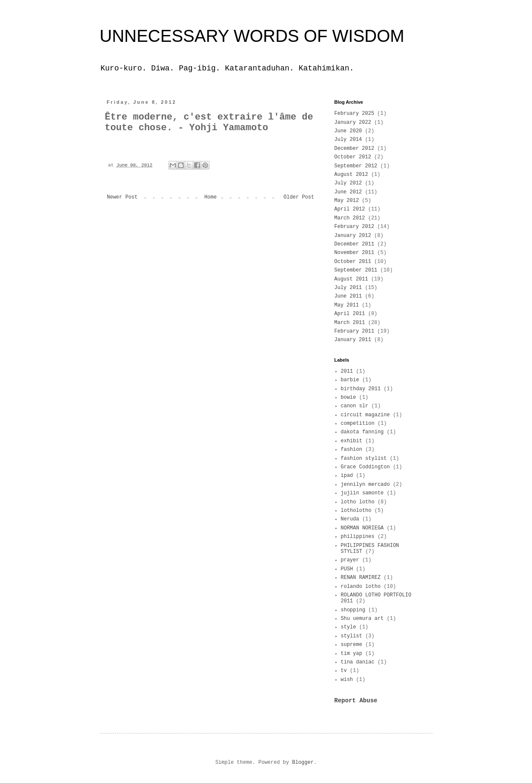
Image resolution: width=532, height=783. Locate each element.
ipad (347, 476)
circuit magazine (365, 415)
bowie (349, 397)
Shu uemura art (362, 619)
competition (358, 424)
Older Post (299, 197)
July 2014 (348, 140)
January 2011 (353, 340)
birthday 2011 (361, 389)
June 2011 (348, 296)
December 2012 (355, 149)
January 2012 (353, 236)
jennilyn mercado (365, 485)
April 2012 (350, 209)
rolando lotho (361, 587)
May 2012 (347, 201)
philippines (358, 537)
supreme (352, 645)
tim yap (352, 654)
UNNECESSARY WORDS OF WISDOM (252, 36)
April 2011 (350, 314)
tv (344, 671)
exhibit (352, 441)
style (349, 627)
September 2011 (356, 270)
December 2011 (355, 244)
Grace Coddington (365, 467)
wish (347, 680)
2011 (347, 371)
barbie (350, 380)
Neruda (350, 519)
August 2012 (351, 175)
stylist (352, 636)
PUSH (347, 569)
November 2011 (355, 253)
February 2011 (355, 331)
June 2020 (348, 131)
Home (211, 197)
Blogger (303, 763)
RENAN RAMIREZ (361, 578)
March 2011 (350, 323)
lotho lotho (358, 502)
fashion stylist (364, 459)
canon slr (355, 406)
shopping (353, 610)
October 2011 (353, 262)
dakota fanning (362, 432)
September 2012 (356, 166)
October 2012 (353, 157)
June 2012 (348, 192)
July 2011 (348, 288)
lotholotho (356, 511)
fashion (352, 450)
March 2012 (350, 218)
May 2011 (347, 305)
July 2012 (348, 183)
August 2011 (351, 279)
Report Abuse (356, 701)
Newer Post (122, 197)
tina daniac (358, 662)
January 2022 (353, 123)
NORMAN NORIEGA (362, 528)
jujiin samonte (362, 493)
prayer (350, 560)
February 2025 (355, 114)
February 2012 (355, 227)
